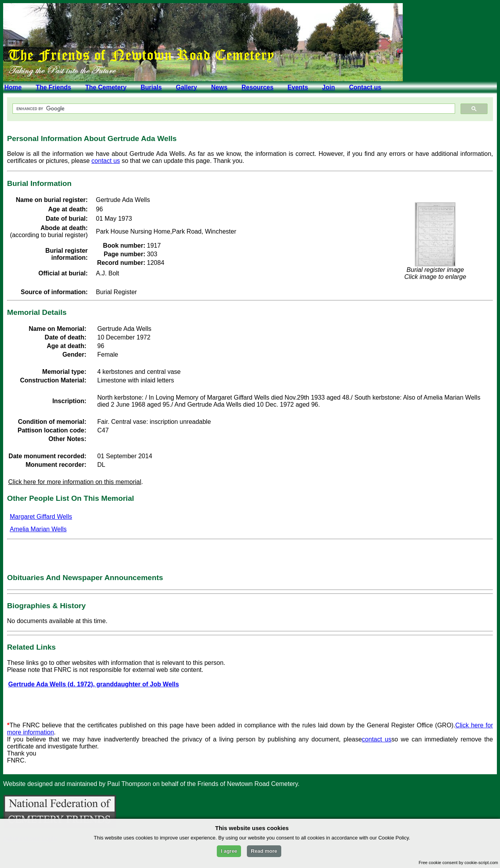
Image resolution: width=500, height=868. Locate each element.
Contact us (365, 87)
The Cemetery (106, 87)
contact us (106, 161)
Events (298, 87)
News (219, 87)
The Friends (53, 87)
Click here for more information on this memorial (75, 482)
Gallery (186, 87)
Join (329, 87)
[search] (233, 109)
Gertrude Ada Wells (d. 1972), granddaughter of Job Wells (94, 684)
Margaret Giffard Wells (41, 517)
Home (13, 87)
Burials (151, 87)
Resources (257, 87)
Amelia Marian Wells (38, 529)
